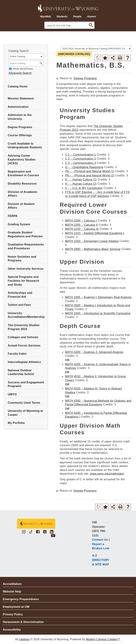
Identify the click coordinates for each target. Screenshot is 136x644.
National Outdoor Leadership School (21, 372)
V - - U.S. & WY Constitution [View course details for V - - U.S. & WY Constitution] (84, 188)
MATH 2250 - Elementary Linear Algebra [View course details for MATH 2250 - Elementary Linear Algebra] (92, 241)
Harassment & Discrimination (23, 622)
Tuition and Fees (19, 305)
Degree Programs (20, 127)
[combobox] (96, 48)
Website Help (12, 592)
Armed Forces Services (24, 346)
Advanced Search (20, 73)
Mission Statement (21, 98)
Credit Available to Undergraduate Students (25, 146)
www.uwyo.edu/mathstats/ (107, 474)
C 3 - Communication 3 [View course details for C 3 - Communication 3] (80, 163)
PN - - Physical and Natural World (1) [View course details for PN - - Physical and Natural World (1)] (90, 171)
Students (62, 16)
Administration (18, 107)
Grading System (19, 224)
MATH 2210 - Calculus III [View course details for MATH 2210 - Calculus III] (82, 229)
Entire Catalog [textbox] (18, 56)
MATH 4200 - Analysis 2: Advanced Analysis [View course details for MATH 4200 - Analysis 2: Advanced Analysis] (94, 352)
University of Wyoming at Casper (25, 413)
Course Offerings (20, 135)
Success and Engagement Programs (26, 384)
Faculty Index (17, 354)
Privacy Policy (13, 614)
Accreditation (12, 584)
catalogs (24, 639)
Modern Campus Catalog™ (103, 639)
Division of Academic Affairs (23, 194)
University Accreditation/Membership (26, 315)
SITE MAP (102, 564)
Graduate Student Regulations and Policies (25, 234)
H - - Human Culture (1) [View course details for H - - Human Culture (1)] (81, 180)
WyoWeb (46, 16)
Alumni (91, 16)
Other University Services (26, 269)
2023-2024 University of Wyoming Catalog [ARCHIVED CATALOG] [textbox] (95, 49)
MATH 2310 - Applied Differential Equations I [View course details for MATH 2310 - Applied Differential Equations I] (95, 233)
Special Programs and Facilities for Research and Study (24, 281)
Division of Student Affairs (21, 206)
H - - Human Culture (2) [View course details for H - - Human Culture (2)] (81, 184)
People (77, 16)
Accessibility (12, 630)
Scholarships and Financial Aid (20, 295)
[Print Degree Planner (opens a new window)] (98, 58)
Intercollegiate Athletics (24, 362)
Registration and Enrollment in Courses (23, 174)
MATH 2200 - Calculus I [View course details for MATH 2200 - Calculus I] (81, 221)
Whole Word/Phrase (23, 69)
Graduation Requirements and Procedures (26, 246)
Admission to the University (20, 117)
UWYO (12, 394)
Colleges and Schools (23, 337)
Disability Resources (22, 184)
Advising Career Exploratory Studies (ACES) (22, 159)
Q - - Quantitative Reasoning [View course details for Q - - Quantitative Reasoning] (84, 167)
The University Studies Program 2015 (24, 327)
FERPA (13, 216)
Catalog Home (18, 86)
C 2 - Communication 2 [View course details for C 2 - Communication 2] (80, 159)
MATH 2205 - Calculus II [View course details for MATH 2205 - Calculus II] (81, 225)
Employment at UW (16, 607)
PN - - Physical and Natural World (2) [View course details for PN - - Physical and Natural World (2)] (90, 175)
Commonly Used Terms (24, 403)
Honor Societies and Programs (22, 259)
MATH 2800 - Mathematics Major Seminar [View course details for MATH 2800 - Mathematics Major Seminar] (93, 249)
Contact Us (100, 540)
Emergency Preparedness (21, 599)
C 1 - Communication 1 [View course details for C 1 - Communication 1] (80, 155)
